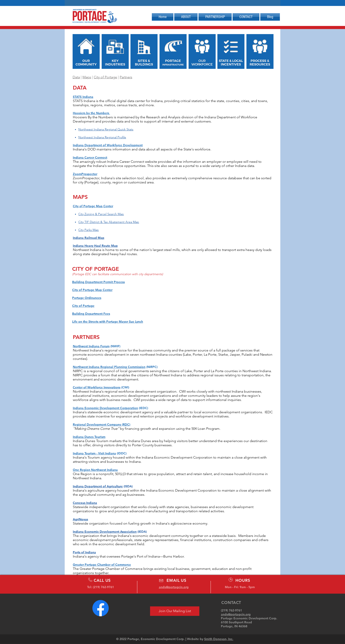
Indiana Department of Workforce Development (108, 145)
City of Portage (105, 77)
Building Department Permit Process (98, 282)
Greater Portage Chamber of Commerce (102, 565)
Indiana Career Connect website (132, 162)
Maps (87, 77)
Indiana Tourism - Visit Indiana (94, 453)
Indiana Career (84, 157)
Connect (101, 157)
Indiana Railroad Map (89, 238)
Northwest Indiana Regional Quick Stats (106, 129)
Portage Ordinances (87, 298)
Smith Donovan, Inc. (219, 639)
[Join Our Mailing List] (175, 611)
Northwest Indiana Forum (91, 346)
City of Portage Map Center (93, 206)
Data (76, 77)
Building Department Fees (91, 314)
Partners (126, 77)
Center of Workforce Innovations (97, 387)
